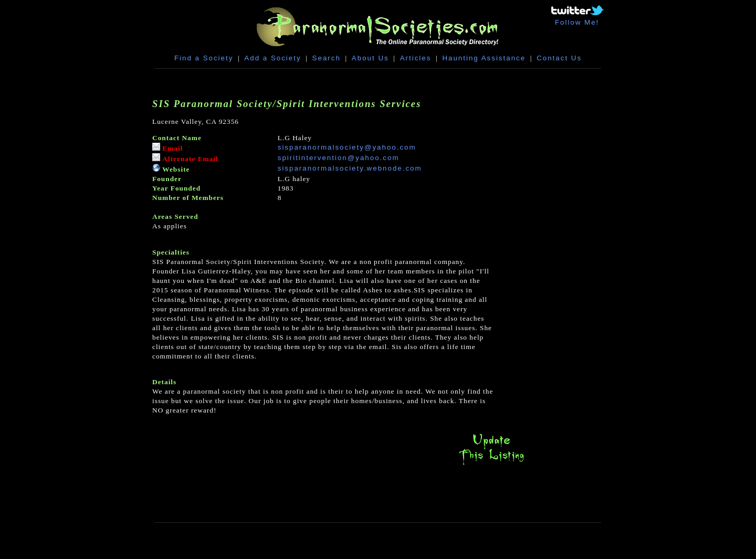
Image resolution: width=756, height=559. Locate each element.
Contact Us (559, 58)
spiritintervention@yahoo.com (339, 158)
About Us (370, 58)
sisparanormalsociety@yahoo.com (347, 147)
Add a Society (272, 58)
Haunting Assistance (484, 58)
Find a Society (204, 58)
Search (327, 58)
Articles (416, 58)
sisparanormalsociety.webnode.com (350, 168)
